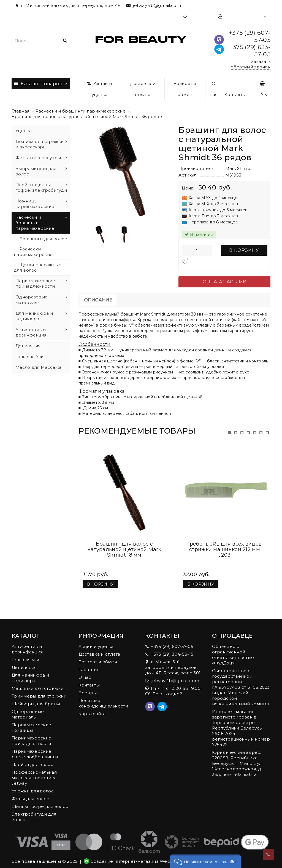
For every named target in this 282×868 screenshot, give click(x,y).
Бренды (88, 687)
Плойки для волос (32, 759)
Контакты (235, 94)
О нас (214, 89)
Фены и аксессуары (38, 158)
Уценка (24, 131)
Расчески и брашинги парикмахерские (81, 111)
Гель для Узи (30, 356)
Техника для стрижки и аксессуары (40, 144)
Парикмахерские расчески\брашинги (35, 748)
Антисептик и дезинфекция (31, 332)
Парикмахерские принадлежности (35, 283)
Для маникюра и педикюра (34, 316)
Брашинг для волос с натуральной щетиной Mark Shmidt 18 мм (124, 544)
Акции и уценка (100, 89)
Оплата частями (225, 282)
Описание (98, 300)
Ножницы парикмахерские (35, 204)
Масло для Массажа (38, 367)
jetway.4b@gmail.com (154, 5)
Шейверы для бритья (36, 698)
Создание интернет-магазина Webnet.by (137, 856)
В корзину (244, 250)
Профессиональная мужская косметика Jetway (34, 772)
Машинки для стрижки (38, 683)
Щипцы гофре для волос (40, 801)
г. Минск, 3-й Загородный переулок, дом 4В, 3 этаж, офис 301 (173, 662)
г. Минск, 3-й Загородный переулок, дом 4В (68, 5)
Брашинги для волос (43, 239)
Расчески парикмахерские (33, 252)
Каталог (41, 82)
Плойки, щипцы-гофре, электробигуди (41, 187)
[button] (205, 861)
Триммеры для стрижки (39, 691)
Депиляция (28, 346)
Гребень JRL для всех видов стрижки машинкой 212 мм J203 (225, 544)
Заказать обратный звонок (251, 64)
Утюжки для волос (33, 785)
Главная (21, 111)
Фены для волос (30, 793)
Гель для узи (25, 654)
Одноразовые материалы (32, 300)
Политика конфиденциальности (103, 698)
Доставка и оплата (143, 89)
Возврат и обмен (185, 89)
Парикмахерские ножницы (31, 722)
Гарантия (89, 664)
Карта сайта (92, 708)
